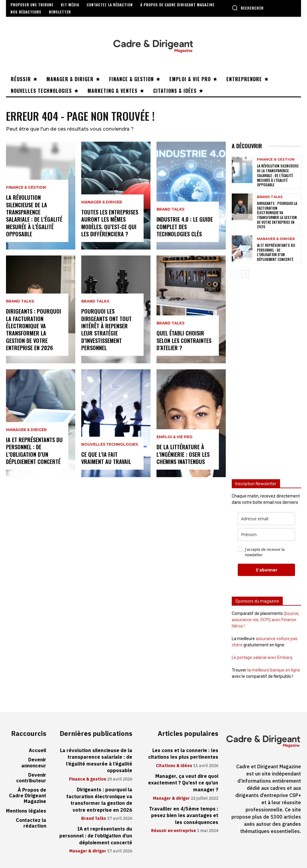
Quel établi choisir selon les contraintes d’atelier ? (184, 341)
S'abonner (267, 570)
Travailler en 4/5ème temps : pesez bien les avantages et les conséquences (184, 815)
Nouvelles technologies (110, 445)
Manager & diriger (26, 431)
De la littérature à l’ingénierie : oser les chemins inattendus (183, 455)
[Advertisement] (266, 375)
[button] (248, 8)
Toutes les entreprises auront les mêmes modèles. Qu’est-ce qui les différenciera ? (110, 223)
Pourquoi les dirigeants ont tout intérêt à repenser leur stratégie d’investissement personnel (106, 330)
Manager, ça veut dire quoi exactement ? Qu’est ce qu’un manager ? (184, 782)
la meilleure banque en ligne (274, 670)
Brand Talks (20, 303)
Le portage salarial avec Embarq (262, 657)
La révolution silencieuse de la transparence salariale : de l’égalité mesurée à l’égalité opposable (34, 216)
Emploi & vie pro (174, 438)
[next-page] (245, 274)
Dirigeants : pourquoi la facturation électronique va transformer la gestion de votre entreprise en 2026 (34, 330)
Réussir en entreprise (174, 830)
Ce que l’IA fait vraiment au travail (106, 458)
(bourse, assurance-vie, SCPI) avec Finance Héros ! (265, 619)
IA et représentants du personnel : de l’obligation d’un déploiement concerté (34, 451)
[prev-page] (235, 274)
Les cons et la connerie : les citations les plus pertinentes (184, 753)
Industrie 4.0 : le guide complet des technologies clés (185, 227)
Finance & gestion (26, 189)
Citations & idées (174, 765)
